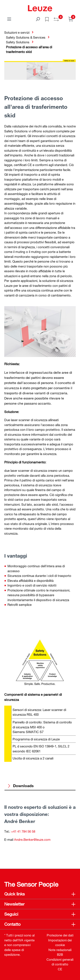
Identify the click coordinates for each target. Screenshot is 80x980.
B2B (60, 954)
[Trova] (38, 19)
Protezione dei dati (60, 935)
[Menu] (9, 19)
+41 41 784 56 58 (23, 831)
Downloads (20, 786)
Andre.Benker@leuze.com (32, 839)
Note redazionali (60, 950)
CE (60, 969)
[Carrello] (71, 19)
